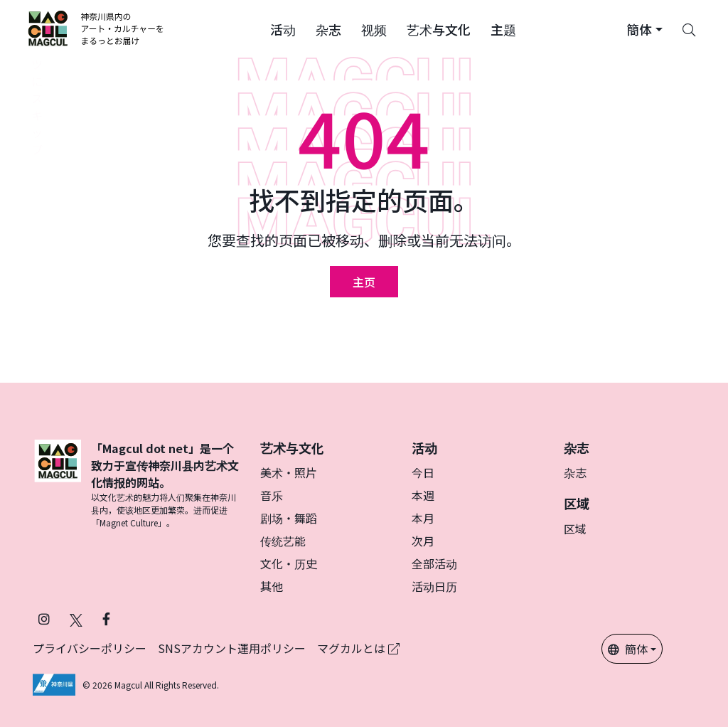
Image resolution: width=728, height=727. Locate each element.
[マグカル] (58, 484)
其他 (272, 586)
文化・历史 (289, 563)
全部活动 (434, 563)
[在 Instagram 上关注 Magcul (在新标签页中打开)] (44, 619)
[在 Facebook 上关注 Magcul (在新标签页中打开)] (106, 619)
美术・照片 (289, 472)
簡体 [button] (628, 649)
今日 (423, 472)
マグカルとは (358, 648)
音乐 (272, 495)
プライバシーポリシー (90, 648)
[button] (283, 28)
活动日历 (434, 586)
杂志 (575, 472)
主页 (364, 282)
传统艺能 (283, 541)
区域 (575, 529)
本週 (423, 495)
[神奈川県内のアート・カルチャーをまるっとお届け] (96, 28)
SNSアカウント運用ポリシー (232, 648)
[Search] (689, 28)
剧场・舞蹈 (289, 518)
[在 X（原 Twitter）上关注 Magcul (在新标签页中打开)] (76, 619)
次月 (423, 541)
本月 (423, 518)
